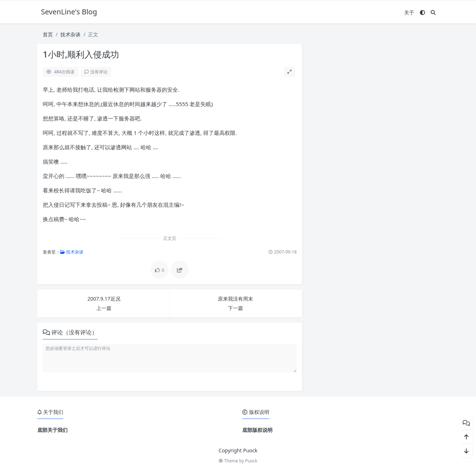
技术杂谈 (70, 34)
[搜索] (433, 12)
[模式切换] (422, 12)
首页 (48, 34)
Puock (251, 461)
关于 (409, 12)
